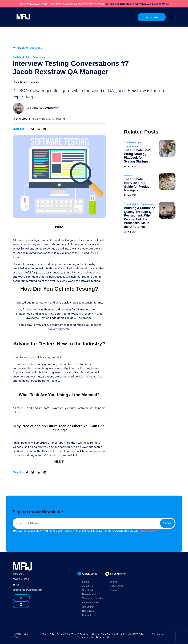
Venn (161, 634)
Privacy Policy (148, 531)
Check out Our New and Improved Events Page (137, 4)
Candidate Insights (22, 57)
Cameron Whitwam (45, 108)
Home (86, 582)
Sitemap (95, 634)
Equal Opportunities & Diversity (116, 634)
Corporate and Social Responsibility (94, 637)
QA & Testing (57, 119)
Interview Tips (38, 119)
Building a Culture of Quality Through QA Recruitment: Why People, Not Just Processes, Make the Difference (139, 217)
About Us (87, 586)
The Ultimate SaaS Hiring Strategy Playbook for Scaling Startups (138, 156)
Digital (114, 582)
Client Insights (131, 147)
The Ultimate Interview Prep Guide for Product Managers (137, 185)
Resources (88, 611)
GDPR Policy (138, 634)
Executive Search (92, 603)
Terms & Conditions (81, 634)
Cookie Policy (49, 634)
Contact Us (88, 615)
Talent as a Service (93, 598)
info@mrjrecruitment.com (28, 590)
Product (128, 176)
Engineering (39, 57)
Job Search (88, 607)
